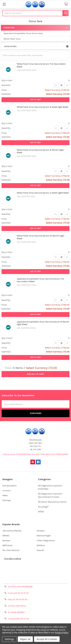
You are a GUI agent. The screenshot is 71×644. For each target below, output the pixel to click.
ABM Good (7, 545)
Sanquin (41, 531)
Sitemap (7, 500)
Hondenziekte (13, 559)
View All (40, 550)
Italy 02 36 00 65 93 (18, 599)
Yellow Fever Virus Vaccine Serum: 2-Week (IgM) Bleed (43, 193)
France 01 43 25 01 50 (18, 593)
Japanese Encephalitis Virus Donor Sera (23, 33)
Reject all (25, 639)
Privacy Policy (36, 580)
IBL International (11, 550)
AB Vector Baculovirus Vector (52, 502)
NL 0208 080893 (16, 612)
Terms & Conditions (35, 569)
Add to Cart (35, 100)
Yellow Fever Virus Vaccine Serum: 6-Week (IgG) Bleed (42, 107)
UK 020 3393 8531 (17, 606)
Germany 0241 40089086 (20, 587)
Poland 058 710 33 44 (18, 619)
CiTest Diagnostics (46, 541)
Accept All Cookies (47, 639)
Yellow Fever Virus (12, 39)
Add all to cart (35, 374)
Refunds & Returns (36, 576)
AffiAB (41, 512)
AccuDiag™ (43, 507)
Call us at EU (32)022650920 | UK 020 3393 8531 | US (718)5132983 (36, 454)
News (5, 495)
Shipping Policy (36, 573)
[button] (67, 46)
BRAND (6, 536)
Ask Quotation (10, 486)
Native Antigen (44, 536)
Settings (9, 639)
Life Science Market (12, 531)
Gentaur (6, 541)
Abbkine (41, 545)
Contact (7, 491)
